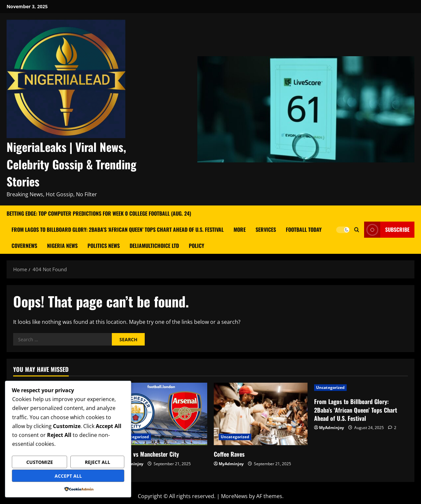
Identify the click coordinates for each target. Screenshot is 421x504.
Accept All (68, 476)
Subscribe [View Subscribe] (387, 230)
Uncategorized (135, 437)
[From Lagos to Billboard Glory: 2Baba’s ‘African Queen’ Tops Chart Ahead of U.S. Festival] (361, 388)
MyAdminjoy (231, 464)
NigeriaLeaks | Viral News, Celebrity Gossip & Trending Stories (72, 164)
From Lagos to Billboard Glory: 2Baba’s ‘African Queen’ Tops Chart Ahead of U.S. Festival (118, 229)
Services (266, 229)
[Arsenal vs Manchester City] (160, 414)
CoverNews (24, 246)
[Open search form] (357, 230)
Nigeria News (62, 246)
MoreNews (234, 496)
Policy (197, 246)
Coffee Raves (229, 454)
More (240, 229)
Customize (40, 462)
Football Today (304, 229)
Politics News (104, 246)
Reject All (98, 462)
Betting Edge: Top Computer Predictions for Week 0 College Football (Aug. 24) (99, 213)
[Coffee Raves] (261, 414)
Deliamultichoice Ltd (154, 246)
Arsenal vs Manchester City (146, 454)
